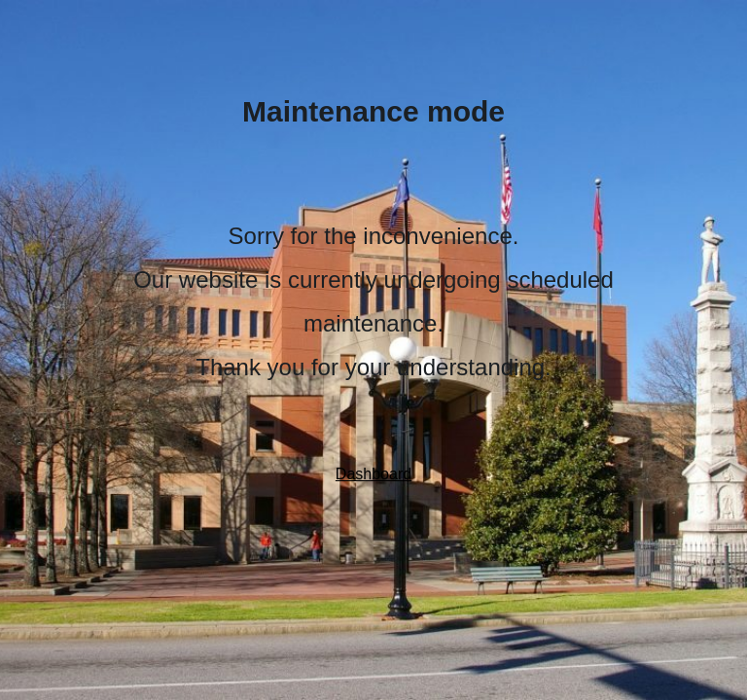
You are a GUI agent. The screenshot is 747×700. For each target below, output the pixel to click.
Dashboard (373, 474)
